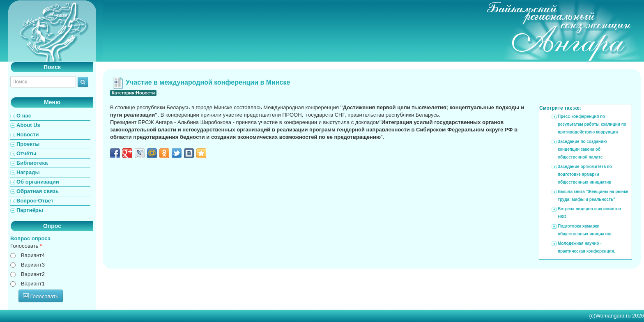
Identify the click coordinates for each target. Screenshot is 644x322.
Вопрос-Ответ (35, 201)
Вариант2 (33, 274)
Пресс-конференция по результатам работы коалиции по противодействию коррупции (592, 124)
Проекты (28, 144)
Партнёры (30, 210)
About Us (28, 125)
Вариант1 (33, 284)
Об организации (38, 182)
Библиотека (32, 163)
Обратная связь (38, 191)
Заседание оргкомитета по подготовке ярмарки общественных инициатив (585, 174)
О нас (24, 116)
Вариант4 (33, 255)
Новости (28, 135)
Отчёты (26, 153)
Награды (28, 172)
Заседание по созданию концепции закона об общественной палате (582, 149)
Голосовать (26, 246)
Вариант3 (33, 265)
